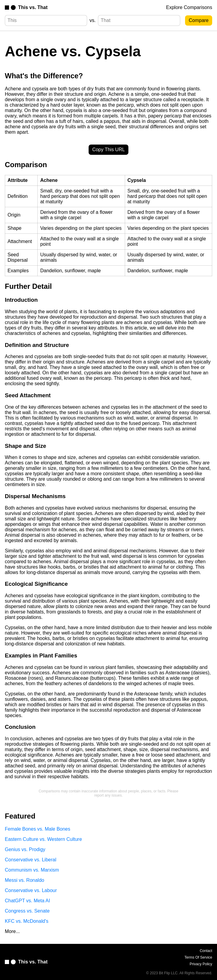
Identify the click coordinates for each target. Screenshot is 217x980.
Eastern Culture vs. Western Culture (43, 839)
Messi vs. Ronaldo (25, 880)
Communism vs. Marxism (32, 870)
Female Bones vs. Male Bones (38, 829)
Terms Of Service (198, 957)
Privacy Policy (201, 964)
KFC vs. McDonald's (27, 921)
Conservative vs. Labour (31, 890)
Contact (206, 951)
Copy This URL (108, 150)
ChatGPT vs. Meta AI (27, 901)
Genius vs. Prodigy (25, 849)
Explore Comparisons (189, 7)
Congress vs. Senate (27, 911)
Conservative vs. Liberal (31, 860)
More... (12, 931)
